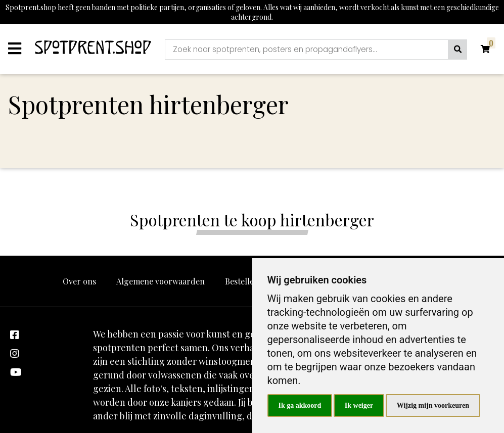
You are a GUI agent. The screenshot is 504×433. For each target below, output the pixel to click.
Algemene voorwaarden (161, 281)
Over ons (79, 281)
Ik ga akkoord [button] (300, 405)
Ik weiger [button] (359, 405)
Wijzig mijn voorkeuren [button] (433, 405)
